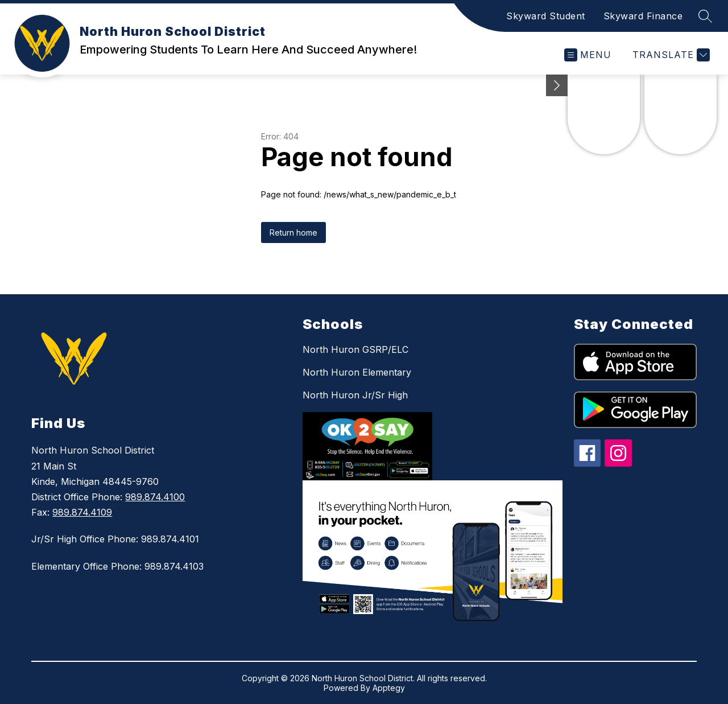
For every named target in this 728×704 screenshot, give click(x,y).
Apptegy (389, 688)
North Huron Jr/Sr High (355, 395)
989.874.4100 (155, 497)
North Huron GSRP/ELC (355, 349)
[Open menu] (588, 55)
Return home (293, 232)
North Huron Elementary (357, 372)
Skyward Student (546, 16)
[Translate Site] (670, 55)
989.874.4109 (82, 512)
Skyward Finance (643, 16)
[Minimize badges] (557, 85)
